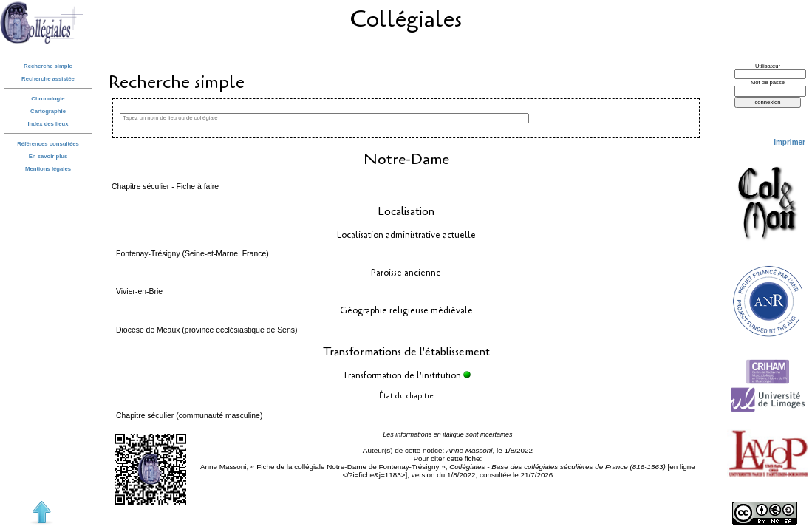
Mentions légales (48, 169)
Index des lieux (48, 124)
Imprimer (789, 142)
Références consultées (48, 144)
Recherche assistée (48, 79)
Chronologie (48, 99)
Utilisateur (768, 66)
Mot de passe (768, 82)
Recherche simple (48, 66)
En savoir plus (48, 156)
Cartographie (48, 111)
